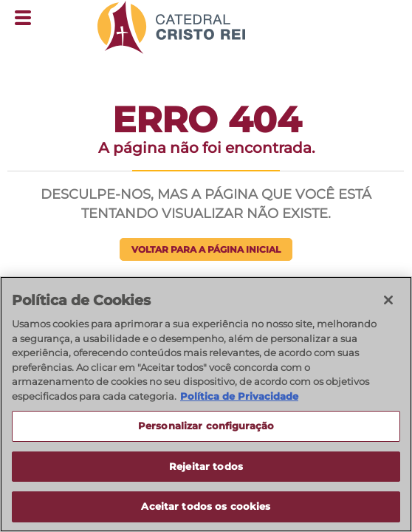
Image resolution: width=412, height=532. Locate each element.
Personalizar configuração (206, 426)
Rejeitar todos (206, 467)
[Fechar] (388, 301)
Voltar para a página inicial (206, 249)
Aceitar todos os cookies (206, 508)
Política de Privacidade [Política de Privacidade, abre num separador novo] (239, 397)
